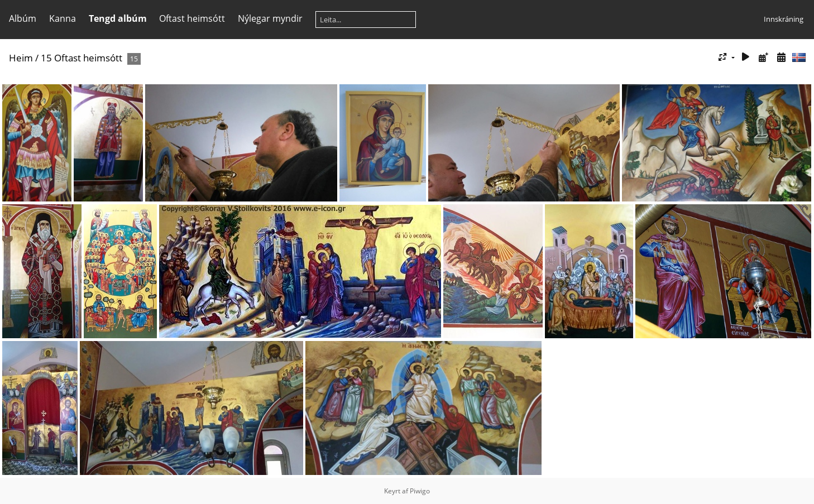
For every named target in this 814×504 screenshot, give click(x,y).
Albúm (23, 18)
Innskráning (784, 19)
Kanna (63, 18)
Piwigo (420, 491)
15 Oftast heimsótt (82, 58)
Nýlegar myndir (270, 18)
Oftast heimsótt (192, 18)
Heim (21, 58)
